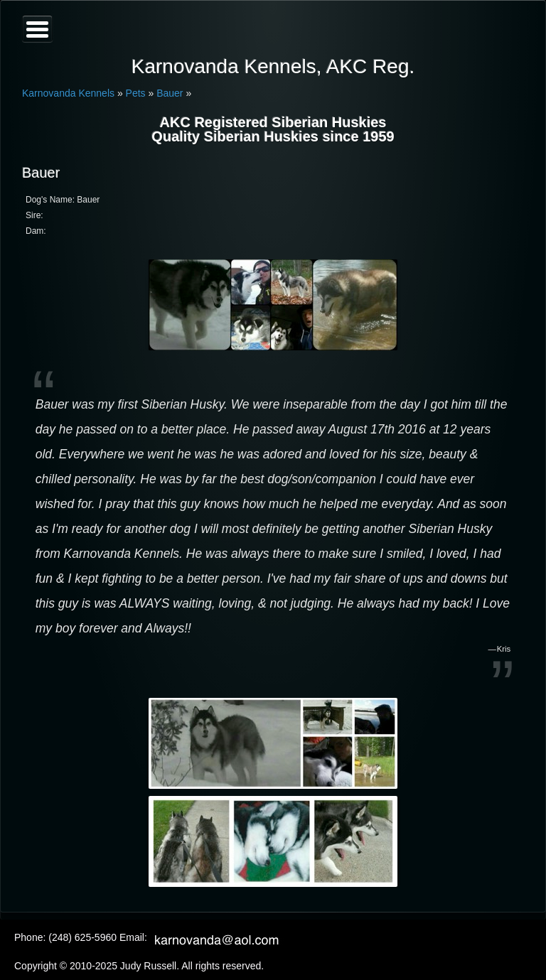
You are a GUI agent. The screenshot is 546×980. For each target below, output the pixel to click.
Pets (136, 93)
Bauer (170, 93)
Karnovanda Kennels (68, 93)
